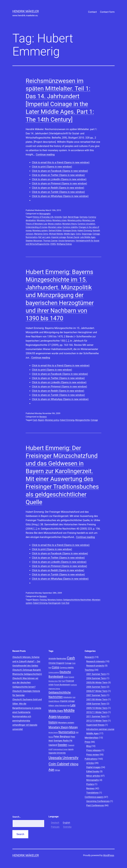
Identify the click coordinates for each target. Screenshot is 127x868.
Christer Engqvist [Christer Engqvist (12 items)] (56, 663)
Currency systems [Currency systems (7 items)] (54, 672)
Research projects (95, 666)
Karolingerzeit (54, 603)
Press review (93, 755)
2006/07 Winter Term (97, 691)
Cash (65, 217)
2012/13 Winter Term (97, 721)
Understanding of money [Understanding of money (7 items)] (60, 749)
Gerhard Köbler (55, 231)
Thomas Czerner (50, 241)
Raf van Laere (44, 237)
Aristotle (58, 217)
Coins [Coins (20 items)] (55, 667)
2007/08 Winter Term (97, 699)
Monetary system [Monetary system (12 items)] (66, 723)
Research (89, 657)
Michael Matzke (56, 234)
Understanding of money (36, 227)
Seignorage (87, 234)
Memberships (92, 738)
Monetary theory (70, 224)
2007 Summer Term (96, 695)
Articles (90, 763)
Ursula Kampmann (67, 241)
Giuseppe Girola (70, 231)
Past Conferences (95, 805)
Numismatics (32, 237)
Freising (43, 600)
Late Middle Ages (88, 237)
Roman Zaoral (73, 237)
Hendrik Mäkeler (26, 11)
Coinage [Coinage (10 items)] (68, 663)
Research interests (96, 661)
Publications (91, 759)
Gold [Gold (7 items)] (74, 697)
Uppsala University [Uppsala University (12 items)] (57, 753)
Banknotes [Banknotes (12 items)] (61, 658)
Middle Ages (69, 234)
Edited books (93, 771)
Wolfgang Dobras (64, 244)
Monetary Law (88, 220)
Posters (90, 784)
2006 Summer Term (96, 687)
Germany (83, 217)
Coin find (65, 603)
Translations (92, 793)
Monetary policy (74, 220)
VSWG (53, 244)
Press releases (94, 750)
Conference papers (94, 797)
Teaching (89, 670)
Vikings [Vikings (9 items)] (57, 770)
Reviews (43, 417)
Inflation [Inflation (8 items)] (51, 706)
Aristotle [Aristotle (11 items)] (52, 659)
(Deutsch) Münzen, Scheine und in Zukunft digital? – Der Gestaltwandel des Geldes (26, 661)
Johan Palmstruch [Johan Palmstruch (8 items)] (61, 706)
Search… (17, 817)
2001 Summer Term (96, 674)
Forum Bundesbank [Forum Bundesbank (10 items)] (62, 685)
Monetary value (55, 227)
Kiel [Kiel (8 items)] (68, 706)
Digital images (93, 767)
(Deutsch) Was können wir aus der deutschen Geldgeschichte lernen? (25, 682)
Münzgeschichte (82, 420)
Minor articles (93, 776)
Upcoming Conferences (98, 801)
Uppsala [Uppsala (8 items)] (71, 749)
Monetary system (40, 231)
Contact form (107, 12)
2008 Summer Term (96, 704)
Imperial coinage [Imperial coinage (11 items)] (67, 701)
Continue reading (45, 154)
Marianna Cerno (41, 234)
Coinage (96, 234)
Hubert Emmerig (85, 231)
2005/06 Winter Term (97, 682)
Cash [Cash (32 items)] (71, 658)
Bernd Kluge (73, 217)
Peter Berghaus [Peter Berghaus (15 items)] (62, 737)
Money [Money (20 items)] (73, 727)
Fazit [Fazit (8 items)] (63, 681)
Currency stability (70, 227)
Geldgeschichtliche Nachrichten (77, 600)
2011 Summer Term (96, 716)
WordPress (109, 855)
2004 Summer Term (96, 678)
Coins (78, 234)
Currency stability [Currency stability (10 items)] (67, 668)
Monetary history (44, 220)
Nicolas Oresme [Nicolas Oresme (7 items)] (53, 733)
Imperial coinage (59, 237)
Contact (92, 12)
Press (87, 742)
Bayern (41, 420)
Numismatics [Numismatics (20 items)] (67, 732)
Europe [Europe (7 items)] (66, 677)
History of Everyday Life (43, 217)
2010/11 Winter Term (97, 712)
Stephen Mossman (34, 241)
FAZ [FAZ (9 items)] (60, 681)
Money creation (55, 224)
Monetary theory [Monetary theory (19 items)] (59, 727)
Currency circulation (86, 224)
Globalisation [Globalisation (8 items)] (68, 697)
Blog (89, 746)
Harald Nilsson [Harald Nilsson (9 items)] (54, 701)
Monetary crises (59, 220)
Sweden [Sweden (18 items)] (62, 745)
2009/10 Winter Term (97, 708)
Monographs (45, 214)
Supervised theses (95, 725)
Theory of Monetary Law (36, 224)
